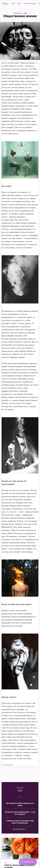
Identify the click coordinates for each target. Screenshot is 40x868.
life (26, 13)
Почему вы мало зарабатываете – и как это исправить (20, 813)
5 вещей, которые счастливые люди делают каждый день (20, 822)
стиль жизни (9, 765)
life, (3, 765)
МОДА (19, 4)
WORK (13, 4)
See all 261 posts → (20, 829)
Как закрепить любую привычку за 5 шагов (20, 804)
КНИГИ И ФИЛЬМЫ (30, 4)
